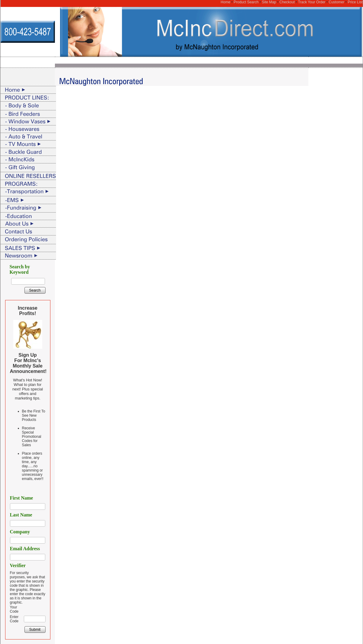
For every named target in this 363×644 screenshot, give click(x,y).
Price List (355, 2)
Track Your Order (312, 2)
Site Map (269, 2)
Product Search (246, 2)
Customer (336, 2)
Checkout (287, 2)
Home (225, 2)
